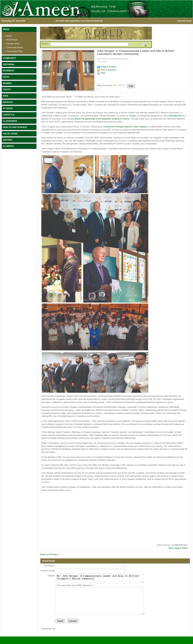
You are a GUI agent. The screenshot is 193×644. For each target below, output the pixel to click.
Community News (14, 47)
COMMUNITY (10, 58)
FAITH (6, 77)
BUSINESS (8, 71)
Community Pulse (14, 51)
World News (12, 40)
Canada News (13, 44)
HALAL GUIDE (10, 134)
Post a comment (107, 70)
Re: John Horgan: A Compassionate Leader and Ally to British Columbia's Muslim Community (100, 580)
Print (101, 73)
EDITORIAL (9, 64)
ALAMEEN (8, 146)
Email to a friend (107, 67)
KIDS (6, 96)
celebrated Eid (175, 116)
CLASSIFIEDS (10, 121)
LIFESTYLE (9, 115)
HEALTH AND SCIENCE (15, 127)
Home (9, 36)
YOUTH (7, 89)
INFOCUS (8, 102)
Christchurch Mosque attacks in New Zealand (125, 127)
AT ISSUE (8, 108)
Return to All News (49, 554)
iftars (134, 116)
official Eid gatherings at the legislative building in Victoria (102, 119)
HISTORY (8, 140)
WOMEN (7, 83)
